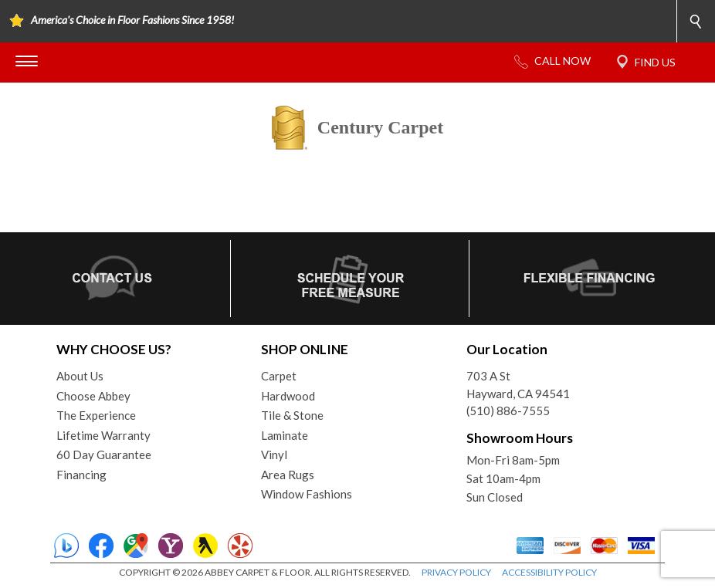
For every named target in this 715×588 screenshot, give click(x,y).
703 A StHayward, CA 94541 (518, 385)
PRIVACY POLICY (456, 572)
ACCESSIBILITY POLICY (549, 572)
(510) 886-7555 (508, 411)
